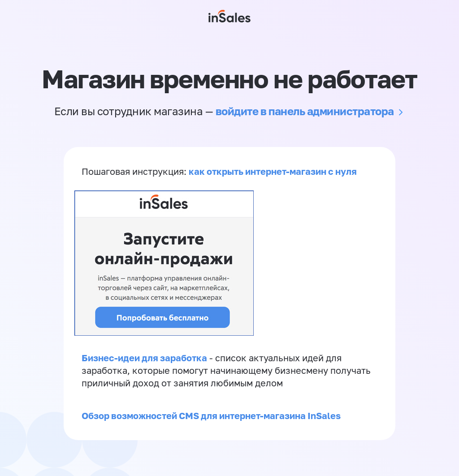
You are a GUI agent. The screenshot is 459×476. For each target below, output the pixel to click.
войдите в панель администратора (305, 111)
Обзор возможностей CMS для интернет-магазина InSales (211, 415)
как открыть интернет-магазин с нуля (273, 171)
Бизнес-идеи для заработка (144, 358)
